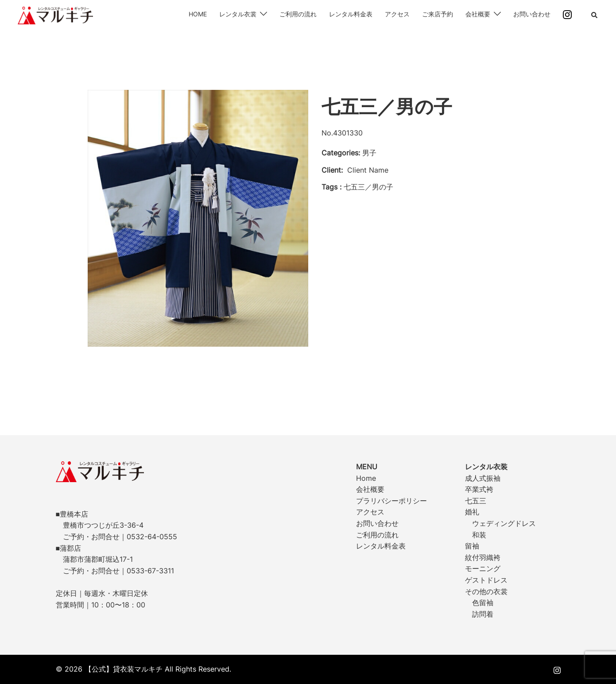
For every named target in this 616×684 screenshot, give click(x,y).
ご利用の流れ (298, 14)
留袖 (472, 546)
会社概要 (478, 14)
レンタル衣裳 (238, 14)
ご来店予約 (438, 14)
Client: (332, 170)
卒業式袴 (479, 489)
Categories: (341, 153)
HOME (198, 14)
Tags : (331, 187)
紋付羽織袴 (483, 557)
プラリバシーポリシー (391, 501)
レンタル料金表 (351, 14)
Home (366, 478)
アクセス (397, 14)
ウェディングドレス (504, 523)
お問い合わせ (532, 14)
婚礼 (472, 512)
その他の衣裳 (486, 591)
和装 (479, 535)
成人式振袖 (483, 478)
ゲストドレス (486, 580)
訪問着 (483, 614)
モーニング (483, 568)
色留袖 (483, 603)
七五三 (476, 501)
